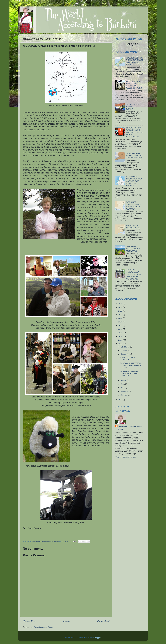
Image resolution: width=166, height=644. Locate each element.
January (124, 395)
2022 (121, 311)
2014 (121, 336)
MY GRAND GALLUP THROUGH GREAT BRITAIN (129, 374)
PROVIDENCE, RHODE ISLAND (133, 227)
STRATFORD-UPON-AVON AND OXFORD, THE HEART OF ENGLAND (134, 181)
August (124, 380)
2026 (121, 304)
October (124, 350)
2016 (121, 329)
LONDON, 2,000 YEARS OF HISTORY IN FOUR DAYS (131, 365)
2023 (121, 307)
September (125, 354)
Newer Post (29, 621)
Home (67, 621)
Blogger (98, 638)
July (123, 384)
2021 (121, 315)
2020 (121, 318)
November (125, 347)
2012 (121, 344)
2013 (121, 340)
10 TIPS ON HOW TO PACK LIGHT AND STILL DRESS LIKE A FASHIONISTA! (134, 132)
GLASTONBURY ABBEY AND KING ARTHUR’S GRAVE (134, 156)
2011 (121, 400)
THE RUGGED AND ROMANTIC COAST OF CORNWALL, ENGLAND (135, 61)
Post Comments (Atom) (44, 627)
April (123, 388)
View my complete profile (126, 457)
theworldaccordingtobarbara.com (130, 428)
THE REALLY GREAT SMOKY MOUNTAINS (133, 249)
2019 (121, 322)
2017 (121, 325)
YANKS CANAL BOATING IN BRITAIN (133, 107)
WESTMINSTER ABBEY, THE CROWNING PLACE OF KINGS (134, 85)
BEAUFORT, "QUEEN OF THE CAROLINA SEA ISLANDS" (134, 206)
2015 (121, 333)
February (125, 391)
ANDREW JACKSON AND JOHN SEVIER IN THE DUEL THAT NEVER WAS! (134, 274)
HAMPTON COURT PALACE (128, 358)
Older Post (103, 621)
